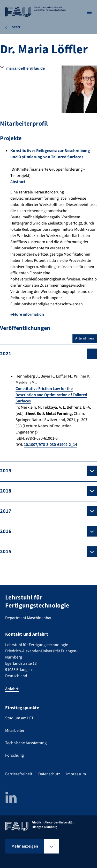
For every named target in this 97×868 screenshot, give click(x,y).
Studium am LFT (19, 718)
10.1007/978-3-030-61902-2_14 (50, 445)
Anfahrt (12, 689)
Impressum (76, 774)
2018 (6, 491)
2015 (6, 552)
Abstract (18, 182)
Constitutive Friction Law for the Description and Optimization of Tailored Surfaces (51, 395)
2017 (6, 511)
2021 (6, 354)
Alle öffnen (85, 338)
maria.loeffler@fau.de (25, 68)
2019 (6, 471)
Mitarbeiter (15, 730)
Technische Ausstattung (26, 743)
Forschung (14, 755)
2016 (6, 531)
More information (28, 314)
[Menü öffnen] (89, 12)
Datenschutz (49, 774)
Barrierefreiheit (19, 774)
